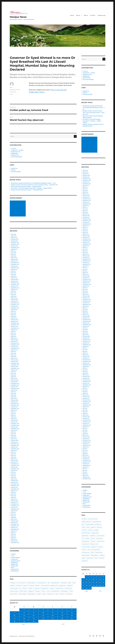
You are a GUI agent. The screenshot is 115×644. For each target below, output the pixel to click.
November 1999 (15, 543)
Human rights (14, 588)
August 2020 (14, 350)
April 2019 (14, 377)
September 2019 (15, 368)
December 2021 (15, 323)
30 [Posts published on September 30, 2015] (34, 621)
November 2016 (15, 425)
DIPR (69, 583)
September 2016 (15, 429)
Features (32, 585)
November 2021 (15, 325)
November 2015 (15, 445)
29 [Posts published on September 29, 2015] (24, 621)
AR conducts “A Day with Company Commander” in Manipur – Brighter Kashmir (32, 188)
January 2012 (14, 523)
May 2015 (13, 456)
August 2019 (14, 370)
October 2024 (14, 266)
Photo (71, 591)
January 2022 (14, 321)
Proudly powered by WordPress (27, 636)
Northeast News (55, 591)
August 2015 (14, 450)
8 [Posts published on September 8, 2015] (24, 613)
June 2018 (14, 393)
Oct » (63, 624)
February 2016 (15, 440)
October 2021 (14, 326)
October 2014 (14, 467)
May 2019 (13, 375)
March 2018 (14, 399)
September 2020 (15, 348)
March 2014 (14, 479)
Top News (62, 594)
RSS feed (13, 170)
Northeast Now (15, 155)
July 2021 (13, 331)
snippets (39, 594)
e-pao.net (14, 148)
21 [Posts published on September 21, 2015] (15, 618)
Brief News (64, 583)
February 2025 (15, 259)
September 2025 (15, 248)
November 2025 (15, 244)
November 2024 (15, 264)
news (48, 591)
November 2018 (15, 385)
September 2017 (15, 409)
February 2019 (15, 380)
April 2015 (14, 457)
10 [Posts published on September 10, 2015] (43, 613)
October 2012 (14, 507)
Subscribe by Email (16, 172)
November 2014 (15, 466)
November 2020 (15, 345)
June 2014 (14, 474)
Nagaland (31, 591)
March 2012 (14, 519)
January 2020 (14, 362)
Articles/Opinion (42, 583)
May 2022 (14, 315)
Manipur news (14, 591)
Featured (25, 585)
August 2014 (14, 471)
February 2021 (15, 340)
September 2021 (15, 328)
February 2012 (15, 521)
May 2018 (13, 395)
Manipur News (18, 17)
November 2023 (15, 285)
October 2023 (14, 286)
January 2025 (14, 261)
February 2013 (15, 501)
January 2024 (14, 281)
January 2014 (14, 482)
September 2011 (15, 529)
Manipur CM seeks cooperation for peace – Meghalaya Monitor (27, 190)
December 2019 (15, 363)
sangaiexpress (31, 594)
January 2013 (14, 502)
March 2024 (14, 278)
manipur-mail (59, 588)
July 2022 (13, 311)
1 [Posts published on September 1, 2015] (24, 610)
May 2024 (14, 274)
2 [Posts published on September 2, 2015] (34, 610)
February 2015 (15, 461)
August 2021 (14, 330)
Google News (14, 559)
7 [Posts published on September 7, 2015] (15, 613)
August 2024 (14, 269)
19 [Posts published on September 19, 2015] (62, 616)
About (86, 15)
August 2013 (14, 491)
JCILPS (30, 588)
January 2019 (14, 382)
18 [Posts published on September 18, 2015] (53, 616)
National (38, 591)
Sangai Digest (22, 594)
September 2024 (15, 268)
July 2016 (13, 432)
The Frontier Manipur (17, 157)
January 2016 (14, 442)
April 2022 (14, 316)
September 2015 (15, 449)
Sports (44, 594)
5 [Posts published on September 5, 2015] (62, 610)
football (37, 585)
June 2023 (14, 293)
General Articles (45, 585)
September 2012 (15, 509)
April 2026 (14, 236)
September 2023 (15, 288)
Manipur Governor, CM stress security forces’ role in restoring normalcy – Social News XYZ (34, 185)
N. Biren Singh (23, 591)
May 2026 (14, 234)
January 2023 (14, 301)
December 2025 (15, 243)
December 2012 (15, 504)
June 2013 (13, 494)
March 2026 (14, 238)
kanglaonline (44, 588)
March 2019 (14, 378)
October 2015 (14, 447)
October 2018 (14, 387)
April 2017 (14, 417)
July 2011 (13, 533)
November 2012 (15, 506)
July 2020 (13, 352)
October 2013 (14, 487)
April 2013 (14, 497)
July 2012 (13, 512)
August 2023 (14, 290)
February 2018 (15, 400)
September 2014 (15, 469)
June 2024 (14, 273)
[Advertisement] (18, 209)
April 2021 (14, 336)
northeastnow (64, 591)
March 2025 (14, 258)
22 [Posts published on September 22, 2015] (24, 618)
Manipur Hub (14, 564)
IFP (20, 588)
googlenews (62, 585)
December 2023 (15, 283)
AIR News (13, 583)
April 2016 (14, 437)
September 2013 (15, 489)
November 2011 (15, 526)
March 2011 (14, 539)
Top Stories (69, 594)
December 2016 (15, 424)
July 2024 (13, 271)
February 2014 (15, 481)
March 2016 (14, 439)
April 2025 (14, 256)
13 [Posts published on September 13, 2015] (72, 613)
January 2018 (14, 402)
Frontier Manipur (15, 558)
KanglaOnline (14, 153)
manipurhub (68, 588)
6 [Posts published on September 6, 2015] (72, 610)
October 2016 (14, 427)
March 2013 (14, 499)
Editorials (19, 585)
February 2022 (15, 320)
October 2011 (14, 528)
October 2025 (14, 246)
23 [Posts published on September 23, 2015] (34, 618)
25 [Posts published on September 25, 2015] (53, 618)
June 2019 (14, 373)
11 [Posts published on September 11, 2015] (53, 613)
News (78, 15)
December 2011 (15, 524)
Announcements (21, 583)
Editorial (13, 585)
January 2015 (14, 462)
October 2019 (14, 367)
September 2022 (15, 308)
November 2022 (15, 305)
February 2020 (15, 360)
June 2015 (14, 454)
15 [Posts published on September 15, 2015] (24, 616)
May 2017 (13, 415)
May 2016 (13, 435)
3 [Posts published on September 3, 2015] (43, 610)
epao (11, 87)
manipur (52, 588)
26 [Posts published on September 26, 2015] (62, 618)
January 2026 (14, 241)
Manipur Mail (14, 566)
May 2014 (13, 476)
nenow (43, 591)
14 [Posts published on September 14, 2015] (15, 616)
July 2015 (13, 452)
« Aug (23, 624)
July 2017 (13, 412)
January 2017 (14, 422)
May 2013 (13, 496)
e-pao (11, 94)
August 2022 (14, 310)
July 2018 (13, 392)
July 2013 (13, 492)
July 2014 (13, 472)
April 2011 (14, 538)
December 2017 (15, 404)
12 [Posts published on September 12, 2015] (62, 613)
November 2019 (15, 365)
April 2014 (14, 477)
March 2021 (14, 338)
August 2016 (14, 430)
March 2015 (14, 459)
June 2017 (14, 414)
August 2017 (14, 410)
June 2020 (14, 353)
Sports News (51, 594)
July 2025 (13, 251)
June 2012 (14, 514)
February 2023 (15, 300)
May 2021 (13, 335)
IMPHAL (25, 588)
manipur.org (101, 15)
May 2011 (13, 536)
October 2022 (14, 306)
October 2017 (14, 407)
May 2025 (14, 254)
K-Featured (36, 588)
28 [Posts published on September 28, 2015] (15, 621)
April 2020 (14, 357)
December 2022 (15, 303)
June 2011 (13, 534)
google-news (54, 585)
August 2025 (14, 249)
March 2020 (14, 358)
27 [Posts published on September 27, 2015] (72, 618)
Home (72, 15)
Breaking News (55, 583)
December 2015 (15, 444)
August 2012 (14, 511)
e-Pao (11, 92)
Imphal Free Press (16, 152)
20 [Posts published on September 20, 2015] (72, 616)
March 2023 (14, 298)
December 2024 (15, 263)
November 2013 (15, 486)
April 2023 (14, 296)
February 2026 (15, 239)
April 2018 (14, 397)
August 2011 (14, 531)
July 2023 (13, 291)
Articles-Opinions (32, 583)
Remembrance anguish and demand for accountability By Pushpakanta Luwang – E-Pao (33, 183)
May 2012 (13, 516)
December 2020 (15, 343)
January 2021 (14, 342)
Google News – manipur (17, 150)
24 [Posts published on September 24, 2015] (43, 618)
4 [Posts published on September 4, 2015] (53, 610)
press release (14, 594)
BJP (49, 583)
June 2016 (14, 434)
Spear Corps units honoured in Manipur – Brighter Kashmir (26, 187)
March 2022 (14, 318)
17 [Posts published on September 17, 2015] (43, 616)
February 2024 (15, 279)
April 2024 (14, 276)
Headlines (70, 585)
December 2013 (15, 484)
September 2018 (15, 388)
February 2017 (15, 420)
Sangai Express (15, 571)
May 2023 (13, 295)
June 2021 (14, 333)
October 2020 (14, 347)
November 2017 (15, 405)
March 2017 (14, 419)
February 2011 (15, 541)
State (57, 594)
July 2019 (13, 372)
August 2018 (14, 390)
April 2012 (14, 518)
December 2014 (15, 464)
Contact (93, 15)
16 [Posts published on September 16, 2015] (34, 616)
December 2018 (15, 383)
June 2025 (14, 253)
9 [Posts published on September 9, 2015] (34, 613)
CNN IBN (13, 554)
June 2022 (14, 313)
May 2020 (14, 355)
